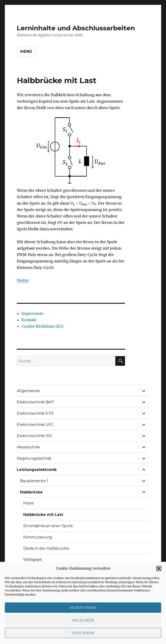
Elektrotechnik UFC (35, 425)
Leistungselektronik (37, 470)
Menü (26, 52)
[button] (159, 568)
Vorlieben (83, 633)
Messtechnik (28, 447)
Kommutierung (38, 537)
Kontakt (29, 320)
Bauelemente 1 (34, 481)
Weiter (23, 280)
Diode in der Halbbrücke (46, 548)
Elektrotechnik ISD (34, 436)
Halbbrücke (31, 492)
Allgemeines (28, 391)
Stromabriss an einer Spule (48, 526)
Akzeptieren (83, 608)
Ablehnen (83, 620)
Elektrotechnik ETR (35, 413)
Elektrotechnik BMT (36, 402)
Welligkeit (33, 560)
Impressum (32, 313)
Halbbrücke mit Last (43, 515)
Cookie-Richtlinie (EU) (42, 326)
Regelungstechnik (34, 458)
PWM (28, 503)
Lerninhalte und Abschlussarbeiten (76, 28)
